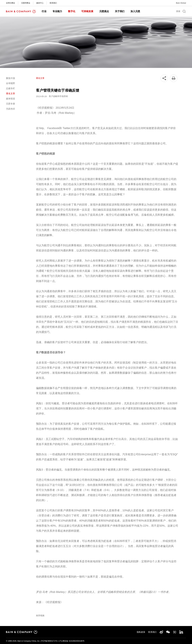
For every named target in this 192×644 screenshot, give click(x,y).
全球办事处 (10, 3)
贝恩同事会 (26, 3)
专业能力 (57, 11)
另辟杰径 (10, 109)
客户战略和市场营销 (58, 96)
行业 (44, 11)
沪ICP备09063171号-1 (49, 641)
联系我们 (53, 3)
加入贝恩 (135, 11)
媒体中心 (40, 3)
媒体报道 (10, 99)
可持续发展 (87, 11)
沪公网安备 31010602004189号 (72, 641)
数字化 (72, 11)
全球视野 (10, 83)
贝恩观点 (104, 11)
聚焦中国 (10, 78)
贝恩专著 (10, 104)
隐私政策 (141, 632)
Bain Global (181, 3)
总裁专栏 (10, 88)
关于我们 (120, 11)
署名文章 (10, 93)
